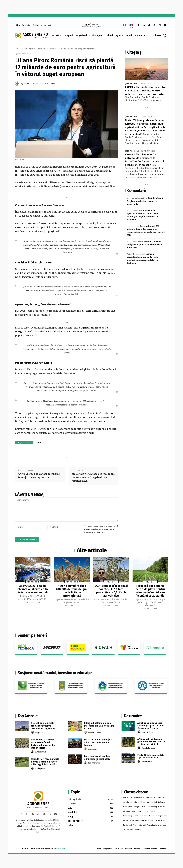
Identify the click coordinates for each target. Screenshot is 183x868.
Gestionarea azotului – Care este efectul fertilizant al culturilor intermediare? (44, 743)
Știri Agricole (30, 49)
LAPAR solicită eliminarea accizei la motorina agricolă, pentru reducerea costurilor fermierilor (146, 91)
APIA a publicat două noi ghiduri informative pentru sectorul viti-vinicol (151, 741)
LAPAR (38, 443)
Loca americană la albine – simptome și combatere (99, 757)
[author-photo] (33, 732)
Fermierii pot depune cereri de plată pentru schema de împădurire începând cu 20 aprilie (150, 591)
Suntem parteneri (32, 635)
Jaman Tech (61, 848)
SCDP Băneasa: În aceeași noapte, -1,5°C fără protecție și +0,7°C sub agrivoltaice (111, 591)
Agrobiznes (25, 84)
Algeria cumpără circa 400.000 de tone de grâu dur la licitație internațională (72, 591)
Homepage (19, 49)
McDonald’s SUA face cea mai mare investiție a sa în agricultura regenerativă (93, 477)
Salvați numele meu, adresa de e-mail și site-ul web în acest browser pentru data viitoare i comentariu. (101, 529)
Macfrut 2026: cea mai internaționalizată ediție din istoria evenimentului (33, 589)
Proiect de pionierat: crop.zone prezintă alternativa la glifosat (43, 725)
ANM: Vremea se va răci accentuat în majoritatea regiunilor (39, 476)
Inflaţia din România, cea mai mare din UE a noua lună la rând (99, 725)
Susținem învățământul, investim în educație (55, 672)
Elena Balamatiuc (95, 732)
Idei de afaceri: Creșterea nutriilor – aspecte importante (145, 201)
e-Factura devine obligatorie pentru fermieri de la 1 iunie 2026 (144, 245)
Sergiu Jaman (40, 732)
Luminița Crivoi (41, 751)
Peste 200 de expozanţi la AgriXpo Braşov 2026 (151, 756)
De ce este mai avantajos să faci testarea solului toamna (98, 742)
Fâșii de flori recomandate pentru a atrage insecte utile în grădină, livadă (45, 761)
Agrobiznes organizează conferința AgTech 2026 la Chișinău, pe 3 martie (151, 725)
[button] (160, 35)
